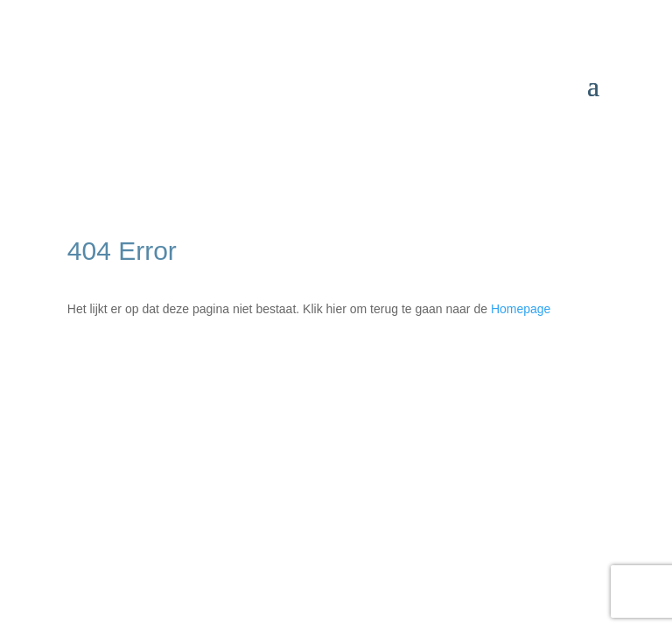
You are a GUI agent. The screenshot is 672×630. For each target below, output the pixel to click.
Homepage (521, 309)
